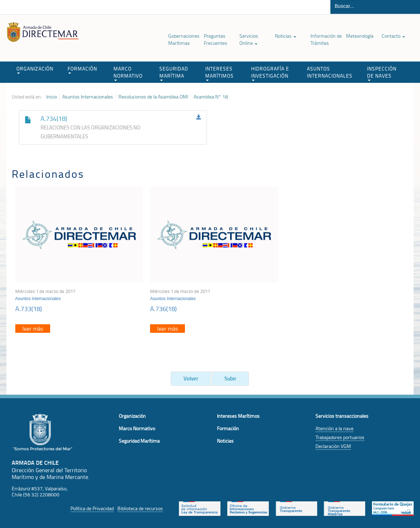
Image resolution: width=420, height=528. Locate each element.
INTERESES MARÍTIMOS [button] (219, 73)
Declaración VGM (333, 444)
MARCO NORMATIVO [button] (128, 73)
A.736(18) (161, 306)
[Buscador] (366, 6)
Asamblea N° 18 (211, 97)
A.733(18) (29, 306)
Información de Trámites (326, 39)
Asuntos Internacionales (88, 97)
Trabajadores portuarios (340, 435)
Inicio (52, 97)
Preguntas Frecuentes (216, 39)
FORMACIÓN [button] (82, 70)
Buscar (411, 7)
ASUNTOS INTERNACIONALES (330, 72)
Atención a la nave (334, 426)
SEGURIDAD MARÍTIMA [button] (174, 73)
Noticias (286, 36)
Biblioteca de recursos (140, 506)
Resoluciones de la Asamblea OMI (153, 97)
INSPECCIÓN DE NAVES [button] (382, 73)
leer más (33, 326)
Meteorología (360, 36)
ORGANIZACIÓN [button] (35, 70)
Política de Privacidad (92, 506)
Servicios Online (249, 39)
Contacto (393, 36)
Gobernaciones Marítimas (184, 39)
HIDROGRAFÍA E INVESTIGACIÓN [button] (270, 73)
